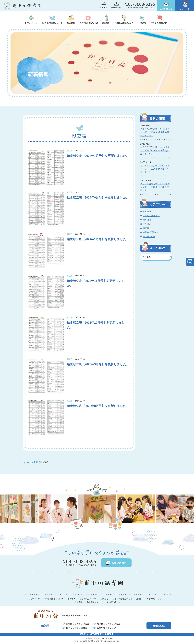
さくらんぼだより (151, 216)
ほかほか (147, 224)
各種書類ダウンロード (96, 602)
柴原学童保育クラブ (106, 628)
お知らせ (147, 211)
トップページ (31, 23)
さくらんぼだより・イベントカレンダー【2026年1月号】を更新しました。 (155, 187)
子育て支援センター (160, 23)
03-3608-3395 (142, 4)
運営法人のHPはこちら (77, 615)
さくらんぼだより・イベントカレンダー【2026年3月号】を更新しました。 (155, 151)
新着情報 (104, 7)
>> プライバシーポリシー (89, 638)
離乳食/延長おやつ (152, 232)
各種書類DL (116, 7)
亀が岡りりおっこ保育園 (109, 624)
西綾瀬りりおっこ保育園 (78, 624)
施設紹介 (106, 23)
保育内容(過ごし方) (89, 23)
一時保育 (142, 23)
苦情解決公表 (149, 237)
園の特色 (71, 23)
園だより (147, 220)
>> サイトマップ (108, 638)
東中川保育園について (52, 23)
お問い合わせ (166, 9)
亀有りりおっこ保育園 (77, 628)
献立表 (146, 228)
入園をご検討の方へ (124, 23)
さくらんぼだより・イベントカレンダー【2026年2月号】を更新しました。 (155, 169)
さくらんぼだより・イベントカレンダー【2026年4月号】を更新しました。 (155, 132)
